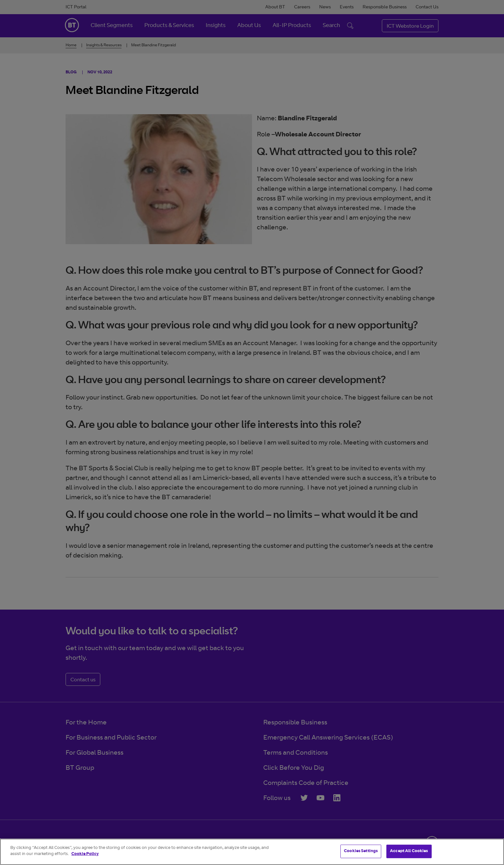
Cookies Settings (361, 851)
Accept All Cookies (409, 851)
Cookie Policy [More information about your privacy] (85, 854)
